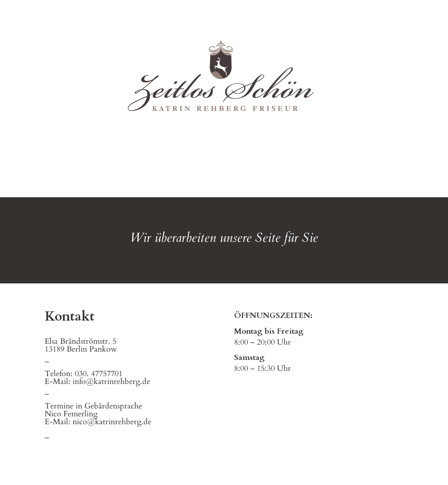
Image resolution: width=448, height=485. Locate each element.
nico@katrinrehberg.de (112, 422)
